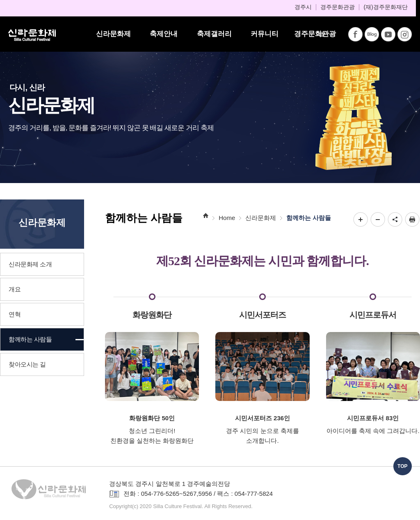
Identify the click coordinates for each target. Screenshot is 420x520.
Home (227, 218)
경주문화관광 (338, 7)
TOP (402, 466)
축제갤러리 (214, 34)
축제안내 (164, 34)
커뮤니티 (265, 34)
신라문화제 (113, 34)
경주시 (303, 7)
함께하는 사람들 (309, 218)
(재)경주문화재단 (385, 7)
